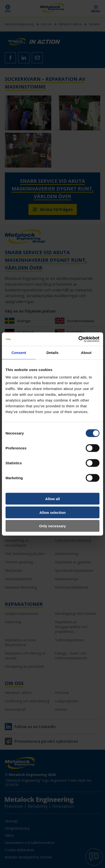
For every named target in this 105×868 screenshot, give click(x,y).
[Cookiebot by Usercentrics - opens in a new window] (78, 339)
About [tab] (86, 352)
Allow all (53, 499)
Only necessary (53, 526)
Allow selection (52, 512)
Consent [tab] (19, 352)
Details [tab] (52, 352)
